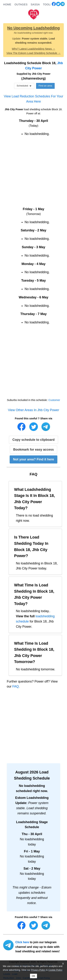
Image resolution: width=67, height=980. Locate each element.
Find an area (45, 86)
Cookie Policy (55, 970)
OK (33, 976)
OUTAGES (21, 4)
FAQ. (16, 686)
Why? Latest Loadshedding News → (33, 49)
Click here (22, 942)
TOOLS (47, 4)
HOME (7, 4)
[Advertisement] (33, 173)
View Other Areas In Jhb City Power (34, 410)
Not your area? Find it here (33, 459)
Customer (54, 400)
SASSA (35, 4)
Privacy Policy (38, 970)
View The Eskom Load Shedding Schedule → (33, 53)
